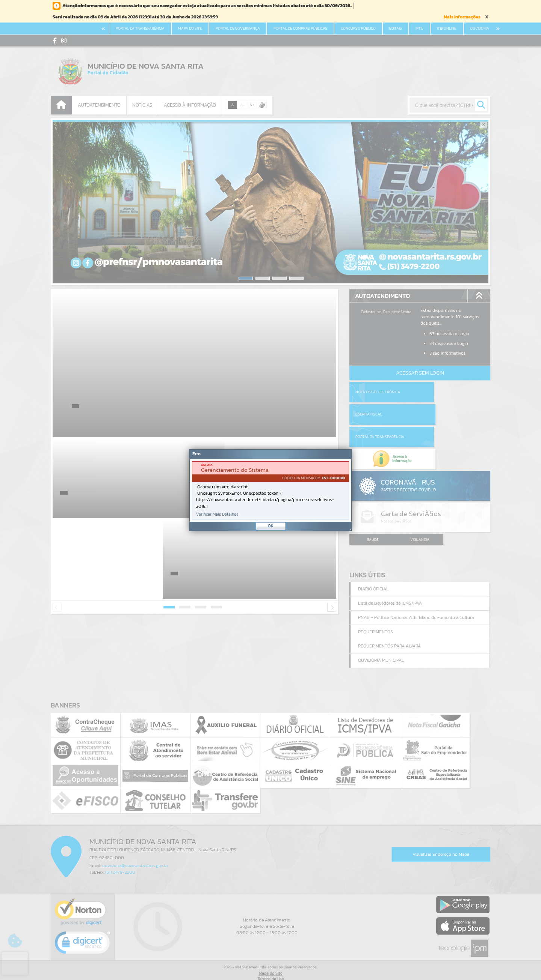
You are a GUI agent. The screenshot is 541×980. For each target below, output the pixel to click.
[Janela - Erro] (270, 490)
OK (271, 526)
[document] (270, 490)
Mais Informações (462, 17)
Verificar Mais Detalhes (217, 514)
